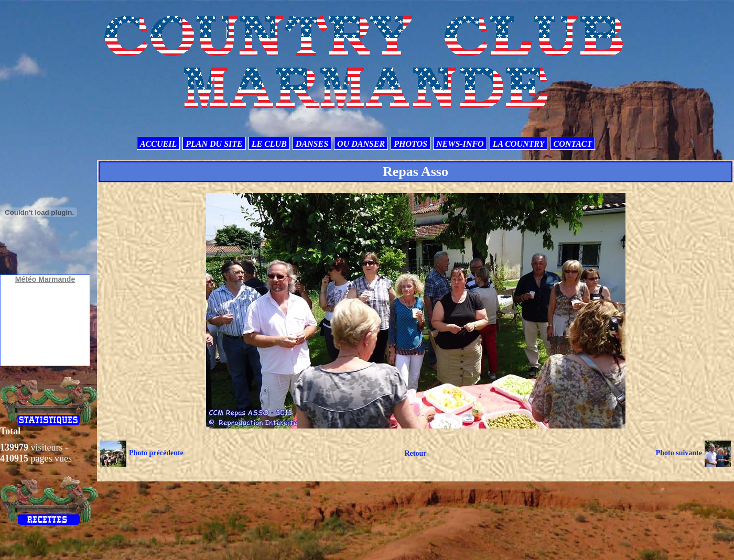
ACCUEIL (158, 144)
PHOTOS (411, 144)
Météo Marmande (45, 279)
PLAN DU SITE (214, 144)
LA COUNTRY (519, 144)
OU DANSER (361, 144)
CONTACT (573, 144)
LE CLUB (269, 144)
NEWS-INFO (460, 144)
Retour (415, 453)
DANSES (312, 144)
